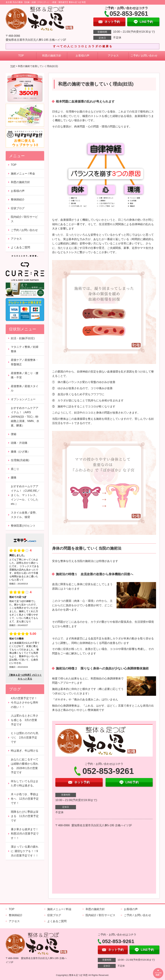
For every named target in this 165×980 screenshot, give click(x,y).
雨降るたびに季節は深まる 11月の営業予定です (25, 816)
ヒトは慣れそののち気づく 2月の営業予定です (25, 737)
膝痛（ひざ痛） (20, 452)
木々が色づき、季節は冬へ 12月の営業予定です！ (25, 799)
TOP (21, 56)
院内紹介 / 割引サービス (24, 219)
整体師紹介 (18, 199)
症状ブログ (18, 208)
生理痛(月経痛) (20, 460)
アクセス (113, 56)
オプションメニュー (23, 399)
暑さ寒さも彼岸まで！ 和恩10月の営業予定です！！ (26, 834)
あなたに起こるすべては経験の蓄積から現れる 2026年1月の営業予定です (25, 766)
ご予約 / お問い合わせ (144, 56)
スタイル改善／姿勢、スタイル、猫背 (25, 515)
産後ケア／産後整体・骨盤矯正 (25, 362)
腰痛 (14, 478)
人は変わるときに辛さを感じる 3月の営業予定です (25, 720)
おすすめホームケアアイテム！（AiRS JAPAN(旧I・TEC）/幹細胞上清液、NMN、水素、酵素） (25, 417)
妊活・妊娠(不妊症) (23, 338)
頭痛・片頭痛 (19, 443)
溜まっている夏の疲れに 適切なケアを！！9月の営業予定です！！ (25, 851)
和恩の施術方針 (52, 56)
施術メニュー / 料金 (23, 174)
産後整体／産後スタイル (25, 388)
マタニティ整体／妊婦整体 (25, 349)
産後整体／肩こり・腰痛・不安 (25, 375)
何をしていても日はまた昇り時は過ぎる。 (25, 783)
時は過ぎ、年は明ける (25, 751)
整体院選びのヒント (23, 526)
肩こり (15, 469)
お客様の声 (82, 56)
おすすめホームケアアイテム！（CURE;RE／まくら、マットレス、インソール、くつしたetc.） (25, 495)
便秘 (14, 434)
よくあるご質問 (20, 247)
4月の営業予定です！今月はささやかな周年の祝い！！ (25, 703)
